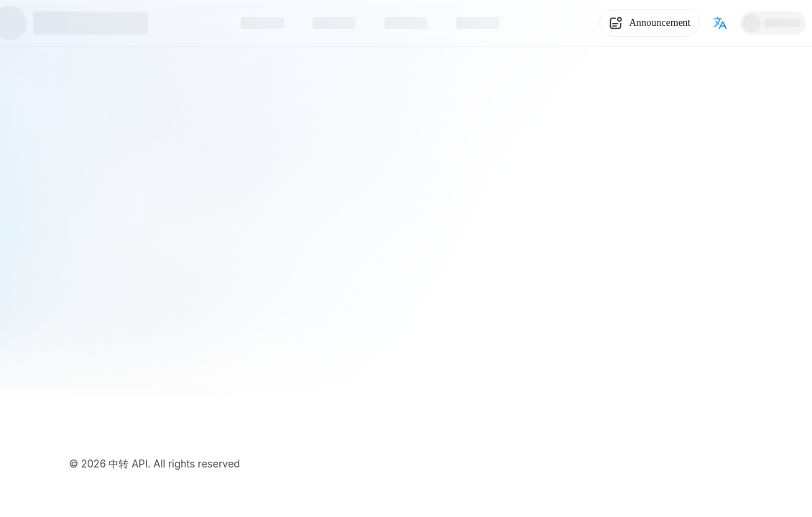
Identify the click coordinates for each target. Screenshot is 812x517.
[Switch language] (720, 23)
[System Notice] (650, 23)
